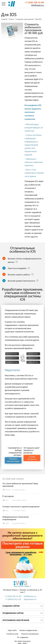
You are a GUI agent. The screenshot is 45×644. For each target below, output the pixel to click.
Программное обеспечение (16, 619)
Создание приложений (25, 18)
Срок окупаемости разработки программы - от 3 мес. (21, 552)
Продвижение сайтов (13, 612)
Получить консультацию (30, 632)
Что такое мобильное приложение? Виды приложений (20, 483)
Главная (4, 18)
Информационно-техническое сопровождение (16, 517)
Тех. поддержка (23, 636)
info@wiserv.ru (37, 5)
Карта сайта (12, 629)
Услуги (12, 18)
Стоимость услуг (12, 632)
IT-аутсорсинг (8, 495)
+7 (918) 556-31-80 (34, 2)
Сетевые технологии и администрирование (21, 505)
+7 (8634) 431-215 (13, 598)
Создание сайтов (11, 605)
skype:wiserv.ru (30, 598)
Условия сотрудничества (28, 629)
